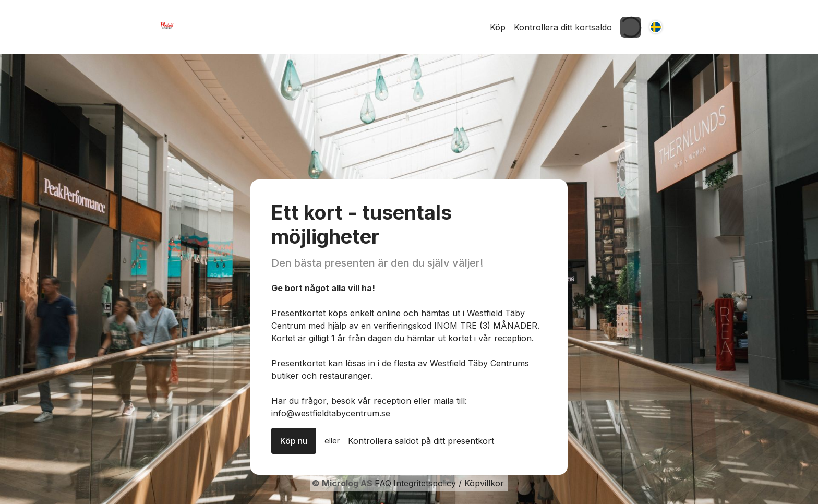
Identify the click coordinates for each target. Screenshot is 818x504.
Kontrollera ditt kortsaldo (563, 27)
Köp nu (294, 441)
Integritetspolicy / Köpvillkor (449, 483)
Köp (498, 27)
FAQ (383, 483)
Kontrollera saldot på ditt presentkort (421, 441)
